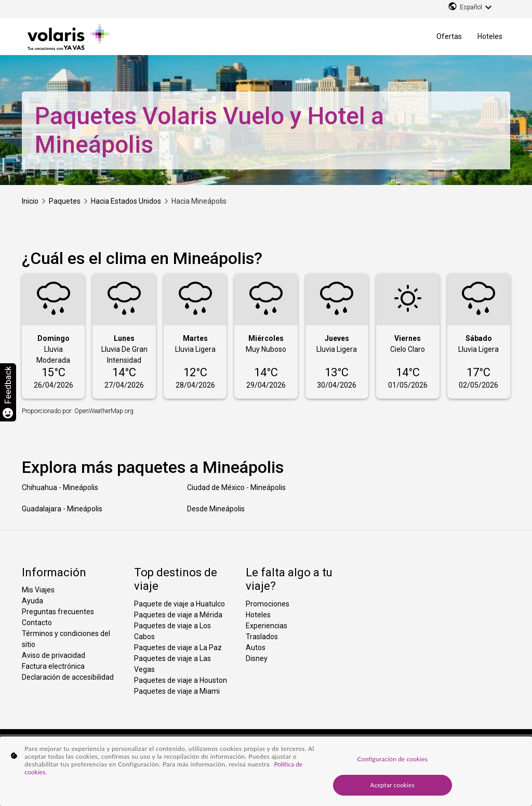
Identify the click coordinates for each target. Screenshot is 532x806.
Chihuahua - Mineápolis (60, 487)
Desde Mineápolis (216, 509)
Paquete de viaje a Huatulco (179, 604)
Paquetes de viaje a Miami (177, 691)
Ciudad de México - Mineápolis (236, 487)
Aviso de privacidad (54, 655)
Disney (257, 658)
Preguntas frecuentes (58, 612)
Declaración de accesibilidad (68, 677)
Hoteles (490, 36)
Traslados (262, 637)
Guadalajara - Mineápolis (62, 509)
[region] (266, 771)
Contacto (37, 623)
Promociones (268, 604)
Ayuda (32, 601)
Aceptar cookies (393, 785)
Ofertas (449, 36)
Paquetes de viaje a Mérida (178, 615)
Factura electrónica (53, 666)
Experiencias (267, 626)
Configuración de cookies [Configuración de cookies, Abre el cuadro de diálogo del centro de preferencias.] (393, 759)
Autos (256, 648)
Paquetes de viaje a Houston (181, 680)
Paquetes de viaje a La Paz (178, 648)
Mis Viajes (38, 590)
